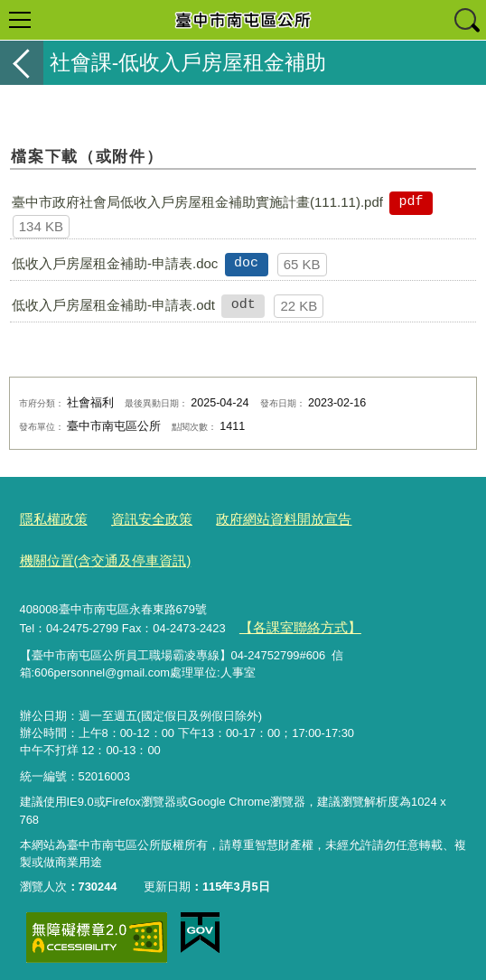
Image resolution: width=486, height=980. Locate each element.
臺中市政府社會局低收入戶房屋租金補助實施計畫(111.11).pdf (197, 202)
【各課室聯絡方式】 (291, 620)
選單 (20, 20)
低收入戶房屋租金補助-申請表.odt (113, 305)
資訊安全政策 (137, 518)
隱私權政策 (49, 518)
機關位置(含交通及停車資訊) (94, 555)
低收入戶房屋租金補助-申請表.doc (115, 263)
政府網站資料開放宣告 (255, 518)
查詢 (466, 20)
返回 (22, 63)
